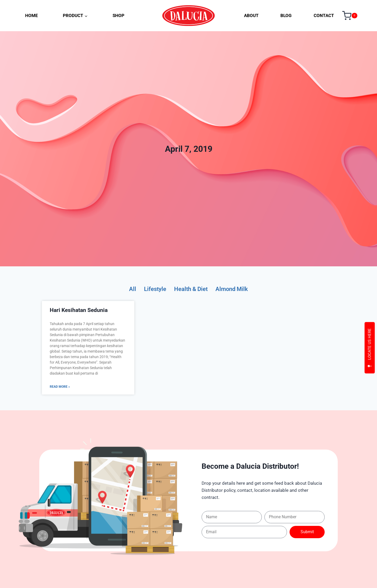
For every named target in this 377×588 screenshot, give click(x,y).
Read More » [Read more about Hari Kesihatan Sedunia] (60, 387)
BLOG (286, 15)
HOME (32, 15)
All (129, 289)
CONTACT (324, 15)
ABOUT (251, 15)
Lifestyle (152, 289)
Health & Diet (190, 289)
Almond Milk (235, 289)
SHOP (118, 15)
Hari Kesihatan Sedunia (79, 311)
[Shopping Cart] (350, 16)
